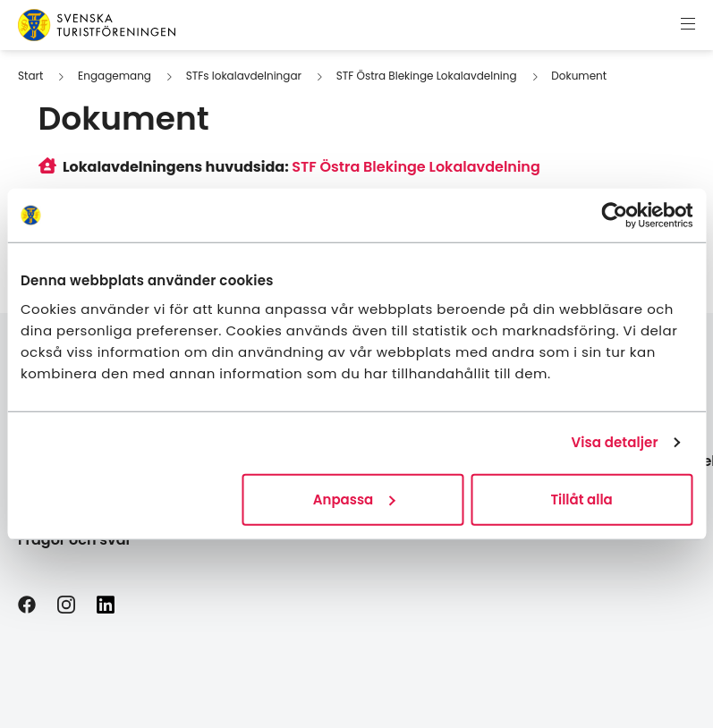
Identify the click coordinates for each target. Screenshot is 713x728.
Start (30, 76)
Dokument (579, 76)
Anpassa (354, 499)
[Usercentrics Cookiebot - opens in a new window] (614, 216)
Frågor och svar (75, 540)
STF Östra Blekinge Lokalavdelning (427, 76)
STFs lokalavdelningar (244, 76)
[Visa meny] (688, 25)
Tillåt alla (581, 499)
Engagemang (115, 76)
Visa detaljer (614, 442)
